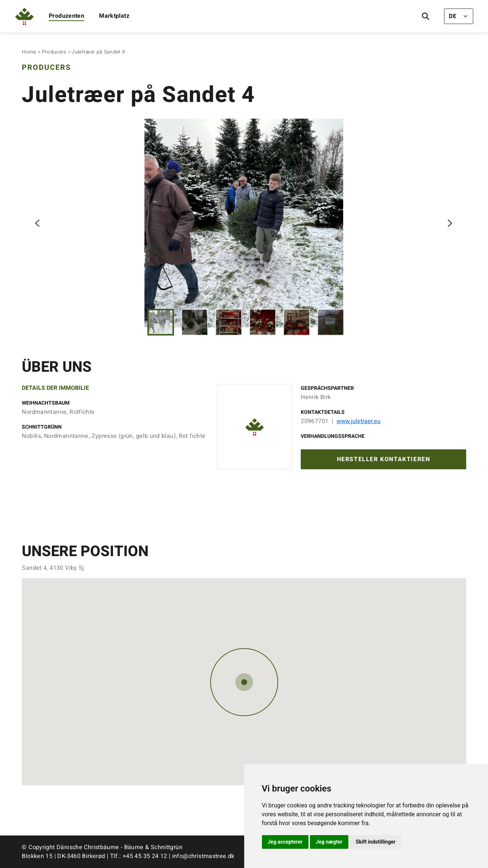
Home (29, 52)
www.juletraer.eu (359, 421)
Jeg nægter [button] (329, 842)
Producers (54, 52)
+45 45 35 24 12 (145, 856)
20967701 (315, 421)
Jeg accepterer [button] (285, 842)
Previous (38, 223)
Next (450, 223)
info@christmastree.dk (203, 856)
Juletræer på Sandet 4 (98, 52)
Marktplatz (114, 16)
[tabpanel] (244, 223)
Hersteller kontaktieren (384, 459)
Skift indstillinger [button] (376, 842)
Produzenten (66, 16)
